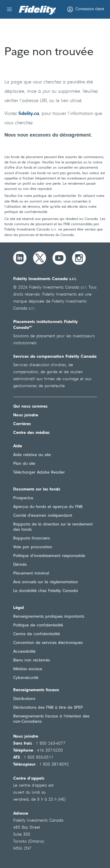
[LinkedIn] (20, 258)
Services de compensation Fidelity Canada (55, 357)
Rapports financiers (32, 538)
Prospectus (23, 498)
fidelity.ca (29, 114)
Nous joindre (26, 415)
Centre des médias (31, 433)
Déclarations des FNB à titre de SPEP (48, 708)
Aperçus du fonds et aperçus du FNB (48, 507)
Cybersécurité (26, 678)
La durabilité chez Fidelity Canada (46, 591)
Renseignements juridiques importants (49, 617)
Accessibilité (24, 652)
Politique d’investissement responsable (49, 556)
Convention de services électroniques (48, 643)
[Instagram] (79, 258)
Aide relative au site (32, 455)
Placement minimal (31, 573)
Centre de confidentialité (37, 634)
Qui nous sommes (30, 407)
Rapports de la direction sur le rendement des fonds (53, 527)
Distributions (24, 699)
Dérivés (20, 565)
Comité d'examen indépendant (43, 516)
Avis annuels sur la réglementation (46, 582)
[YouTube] (59, 258)
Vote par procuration (33, 547)
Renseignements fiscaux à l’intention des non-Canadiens (51, 719)
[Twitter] (40, 258)
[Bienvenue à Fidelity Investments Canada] (38, 10)
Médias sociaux (28, 669)
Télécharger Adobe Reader (39, 473)
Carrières (22, 424)
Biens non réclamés (32, 660)
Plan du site (24, 464)
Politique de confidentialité (38, 625)
